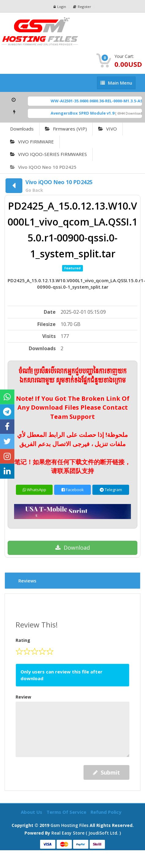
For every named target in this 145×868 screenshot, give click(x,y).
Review (23, 697)
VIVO (108, 129)
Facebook (73, 490)
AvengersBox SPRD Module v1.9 (86, 113)
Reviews (27, 581)
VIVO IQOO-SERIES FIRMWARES (48, 154)
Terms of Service (67, 812)
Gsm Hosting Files (69, 825)
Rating (23, 640)
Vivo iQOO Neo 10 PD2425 (43, 167)
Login (60, 7)
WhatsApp (34, 490)
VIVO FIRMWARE (32, 142)
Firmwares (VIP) (66, 129)
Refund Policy (106, 812)
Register (82, 7)
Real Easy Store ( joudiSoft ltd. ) (86, 833)
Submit (106, 772)
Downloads (22, 129)
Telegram (111, 490)
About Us (32, 812)
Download (73, 548)
